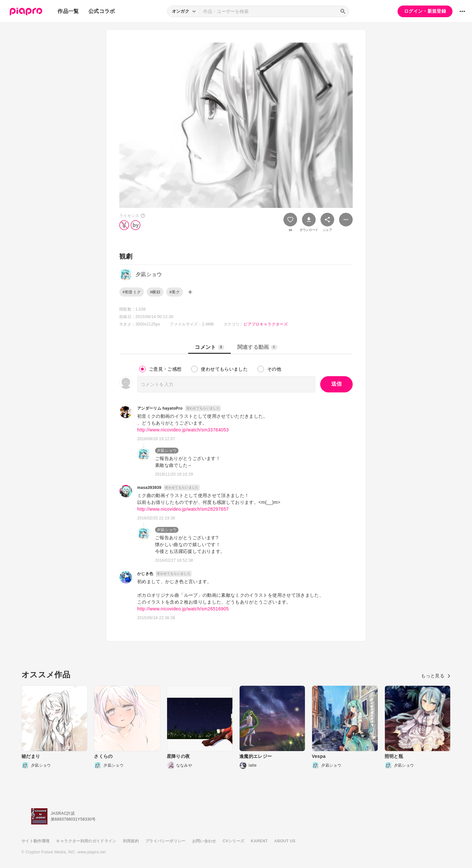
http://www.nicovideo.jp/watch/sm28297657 (183, 509)
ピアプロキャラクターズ (266, 324)
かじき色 (145, 574)
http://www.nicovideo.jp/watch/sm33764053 (183, 430)
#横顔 (155, 292)
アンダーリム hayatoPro (160, 408)
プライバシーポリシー (165, 841)
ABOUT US (285, 841)
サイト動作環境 (35, 841)
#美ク (175, 292)
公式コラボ (102, 11)
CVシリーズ (234, 841)
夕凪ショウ (167, 451)
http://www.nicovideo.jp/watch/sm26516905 (183, 609)
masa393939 (149, 488)
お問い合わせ (204, 841)
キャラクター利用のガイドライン (86, 841)
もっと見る (436, 676)
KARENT (259, 841)
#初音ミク (132, 292)
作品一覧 (68, 11)
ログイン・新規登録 (425, 11)
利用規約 (131, 841)
